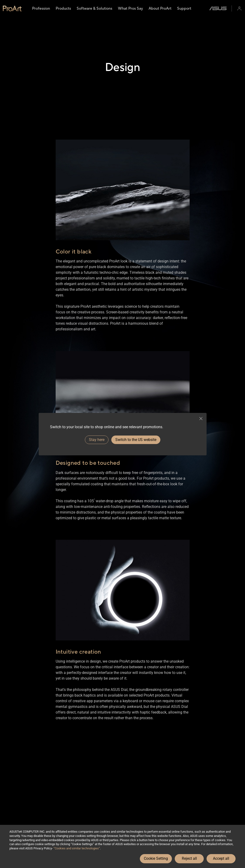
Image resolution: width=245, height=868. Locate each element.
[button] (239, 8)
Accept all (221, 858)
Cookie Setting (156, 858)
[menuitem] (41, 8)
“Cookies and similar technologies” (77, 848)
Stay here (97, 440)
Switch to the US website (136, 440)
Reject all (189, 858)
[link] (12, 8)
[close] (201, 419)
